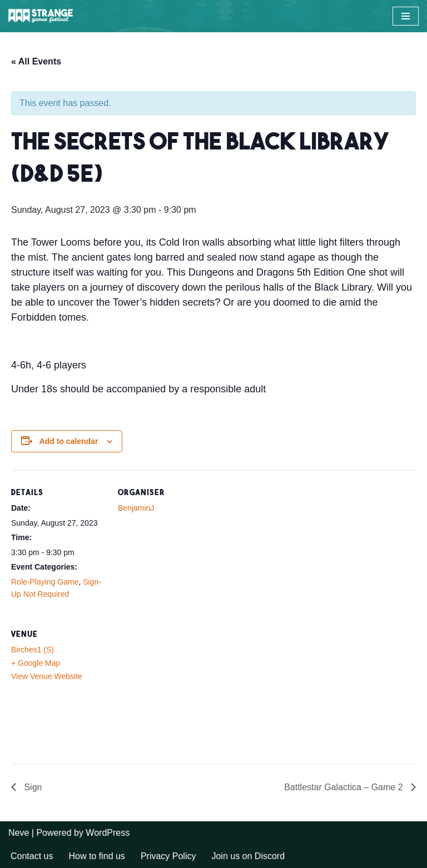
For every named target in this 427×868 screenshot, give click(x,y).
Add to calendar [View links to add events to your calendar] (69, 441)
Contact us (32, 856)
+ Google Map (36, 663)
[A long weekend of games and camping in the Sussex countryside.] (42, 16)
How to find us (96, 856)
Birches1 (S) (33, 650)
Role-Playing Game (45, 582)
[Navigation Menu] (406, 16)
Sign (32, 787)
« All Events (36, 61)
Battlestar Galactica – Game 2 (345, 787)
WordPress (108, 833)
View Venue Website (47, 676)
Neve (19, 833)
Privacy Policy (168, 856)
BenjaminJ (136, 508)
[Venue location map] (177, 688)
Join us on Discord (248, 856)
